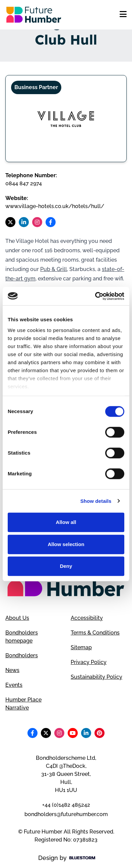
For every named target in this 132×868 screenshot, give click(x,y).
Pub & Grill (54, 269)
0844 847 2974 (24, 183)
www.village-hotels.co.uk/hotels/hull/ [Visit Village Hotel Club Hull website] (55, 206)
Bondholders (22, 655)
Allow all (66, 522)
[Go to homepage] (34, 15)
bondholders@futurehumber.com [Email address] (66, 814)
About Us (17, 618)
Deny (66, 566)
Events (14, 685)
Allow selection (66, 544)
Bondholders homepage (22, 637)
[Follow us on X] (10, 222)
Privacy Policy (89, 662)
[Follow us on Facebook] (51, 222)
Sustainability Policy (96, 677)
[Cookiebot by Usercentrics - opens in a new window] (95, 296)
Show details (96, 501)
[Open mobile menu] (123, 15)
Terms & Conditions (95, 633)
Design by (67, 858)
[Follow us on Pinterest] (100, 733)
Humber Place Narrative (23, 704)
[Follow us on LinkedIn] (24, 222)
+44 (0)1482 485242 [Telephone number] (66, 805)
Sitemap (81, 647)
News (12, 670)
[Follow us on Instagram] (37, 222)
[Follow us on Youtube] (73, 733)
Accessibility (87, 618)
